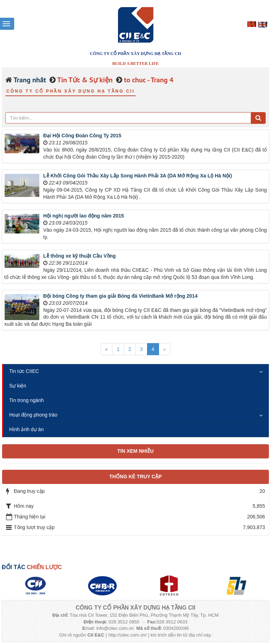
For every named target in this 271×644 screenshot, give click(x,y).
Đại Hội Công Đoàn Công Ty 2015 (82, 136)
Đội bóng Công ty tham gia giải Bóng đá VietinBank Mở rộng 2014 (120, 296)
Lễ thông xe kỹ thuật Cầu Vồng (80, 256)
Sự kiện (18, 386)
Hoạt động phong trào (33, 415)
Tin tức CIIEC (24, 371)
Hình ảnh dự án (26, 429)
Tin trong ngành (27, 400)
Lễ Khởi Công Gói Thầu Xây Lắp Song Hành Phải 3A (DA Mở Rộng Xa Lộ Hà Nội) (138, 176)
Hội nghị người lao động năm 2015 (84, 216)
